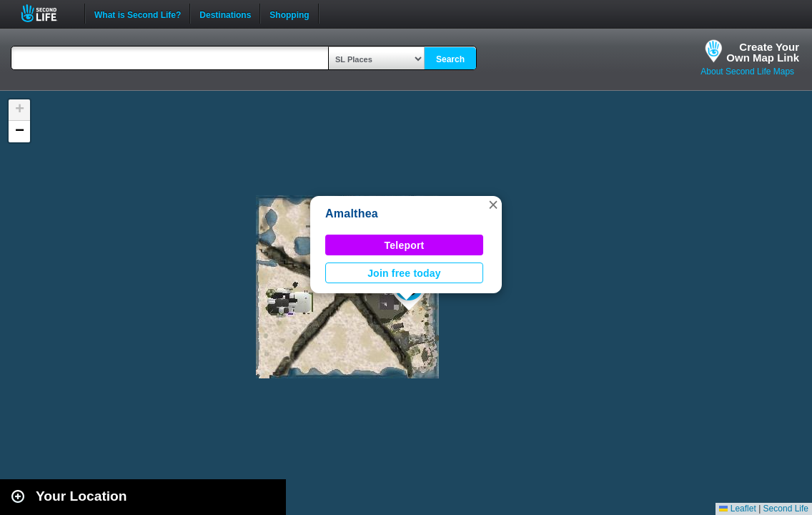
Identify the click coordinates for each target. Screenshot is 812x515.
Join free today (404, 273)
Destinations (225, 14)
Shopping (289, 14)
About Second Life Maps (747, 72)
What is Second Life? (138, 14)
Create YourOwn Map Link (763, 52)
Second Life (47, 13)
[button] (493, 205)
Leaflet (737, 509)
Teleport (405, 245)
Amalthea (352, 214)
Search (450, 59)
